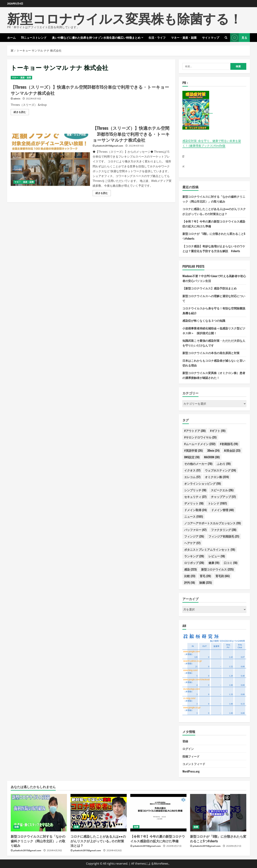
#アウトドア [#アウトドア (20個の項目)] (195, 431)
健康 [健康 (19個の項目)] (214, 563)
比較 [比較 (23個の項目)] (190, 576)
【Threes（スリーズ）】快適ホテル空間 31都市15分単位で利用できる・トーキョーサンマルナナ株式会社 (50, 160)
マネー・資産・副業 (184, 37)
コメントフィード (194, 764)
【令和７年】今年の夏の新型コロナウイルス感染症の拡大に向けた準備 (158, 838)
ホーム (11, 37)
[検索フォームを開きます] (226, 38)
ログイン (188, 749)
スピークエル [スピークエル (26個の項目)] (222, 490)
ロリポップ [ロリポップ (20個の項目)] (194, 563)
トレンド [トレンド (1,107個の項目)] (217, 503)
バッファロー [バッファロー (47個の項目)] (195, 530)
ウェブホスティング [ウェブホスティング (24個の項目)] (220, 470)
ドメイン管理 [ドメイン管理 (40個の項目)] (222, 510)
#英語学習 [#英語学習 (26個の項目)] (193, 450)
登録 (185, 741)
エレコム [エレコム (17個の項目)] (192, 477)
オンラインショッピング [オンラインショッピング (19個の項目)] (202, 483)
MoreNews (161, 864)
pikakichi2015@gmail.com (109, 146)
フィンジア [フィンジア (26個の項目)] (194, 536)
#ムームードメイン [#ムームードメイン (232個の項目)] (200, 444)
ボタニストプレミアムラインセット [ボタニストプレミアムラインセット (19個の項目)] (210, 549)
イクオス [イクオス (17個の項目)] (192, 470)
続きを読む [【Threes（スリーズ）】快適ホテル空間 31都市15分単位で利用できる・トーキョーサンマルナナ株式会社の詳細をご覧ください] (103, 194)
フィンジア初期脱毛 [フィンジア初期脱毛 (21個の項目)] (224, 536)
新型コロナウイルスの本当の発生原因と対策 (211, 353)
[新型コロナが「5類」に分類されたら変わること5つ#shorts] (218, 813)
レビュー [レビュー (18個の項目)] (217, 556)
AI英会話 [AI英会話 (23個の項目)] (232, 450)
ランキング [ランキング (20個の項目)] (194, 556)
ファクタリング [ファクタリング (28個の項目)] (224, 530)
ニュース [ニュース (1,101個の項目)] (194, 516)
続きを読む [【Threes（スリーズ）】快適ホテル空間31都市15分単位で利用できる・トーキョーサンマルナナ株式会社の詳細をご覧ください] (21, 113)
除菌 (17, 827)
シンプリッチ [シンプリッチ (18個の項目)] (195, 490)
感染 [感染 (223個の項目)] (190, 569)
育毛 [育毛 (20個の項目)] (205, 576)
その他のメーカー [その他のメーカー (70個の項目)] (198, 464)
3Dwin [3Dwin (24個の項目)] (213, 450)
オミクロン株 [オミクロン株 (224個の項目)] (217, 477)
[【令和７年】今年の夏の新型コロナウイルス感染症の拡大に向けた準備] (158, 813)
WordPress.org (191, 771)
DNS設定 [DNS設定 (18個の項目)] (192, 457)
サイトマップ (211, 37)
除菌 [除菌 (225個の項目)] (206, 582)
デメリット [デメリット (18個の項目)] (194, 503)
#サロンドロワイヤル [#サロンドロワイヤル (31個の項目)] (200, 437)
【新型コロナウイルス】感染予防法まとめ (210, 288)
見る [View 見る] (239, 38)
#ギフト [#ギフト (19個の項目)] (218, 431)
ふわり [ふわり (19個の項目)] (224, 464)
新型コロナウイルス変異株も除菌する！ (125, 18)
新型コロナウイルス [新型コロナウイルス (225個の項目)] (217, 569)
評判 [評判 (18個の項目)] (190, 582)
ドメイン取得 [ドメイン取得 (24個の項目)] (195, 510)
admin (17, 99)
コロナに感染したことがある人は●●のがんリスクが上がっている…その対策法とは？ (98, 841)
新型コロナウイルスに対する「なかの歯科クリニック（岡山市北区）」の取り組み (38, 841)
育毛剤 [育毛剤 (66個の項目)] (223, 576)
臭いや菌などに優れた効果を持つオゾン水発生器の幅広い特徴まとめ (96, 37)
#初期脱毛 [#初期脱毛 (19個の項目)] (229, 444)
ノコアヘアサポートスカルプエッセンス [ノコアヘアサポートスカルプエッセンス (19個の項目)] (212, 523)
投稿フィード (191, 756)
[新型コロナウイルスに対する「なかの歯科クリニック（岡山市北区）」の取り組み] (39, 813)
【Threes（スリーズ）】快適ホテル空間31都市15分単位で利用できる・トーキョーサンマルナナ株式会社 (90, 90)
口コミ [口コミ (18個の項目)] (231, 563)
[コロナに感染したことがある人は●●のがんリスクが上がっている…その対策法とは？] (99, 813)
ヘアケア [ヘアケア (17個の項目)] (192, 543)
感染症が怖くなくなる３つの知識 (204, 321)
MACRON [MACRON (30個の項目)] (212, 457)
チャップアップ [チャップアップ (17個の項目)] (223, 497)
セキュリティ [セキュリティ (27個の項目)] (195, 497)
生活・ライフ (157, 37)
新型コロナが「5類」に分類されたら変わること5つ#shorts (218, 838)
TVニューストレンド (34, 37)
